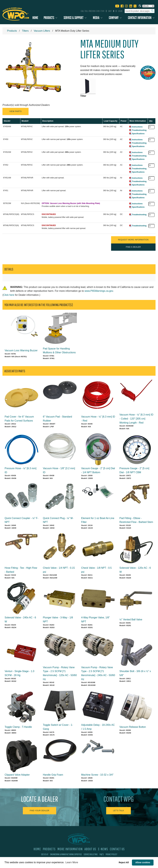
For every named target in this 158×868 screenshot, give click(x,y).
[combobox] (140, 11)
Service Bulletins (91, 854)
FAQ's (102, 854)
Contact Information (140, 18)
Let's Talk (119, 811)
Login (120, 11)
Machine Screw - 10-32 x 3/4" (97, 775)
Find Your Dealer (40, 811)
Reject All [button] (124, 862)
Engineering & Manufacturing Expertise (66, 854)
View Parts (16, 111)
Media (96, 18)
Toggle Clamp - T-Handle (18, 727)
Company (114, 18)
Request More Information (133, 240)
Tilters (25, 31)
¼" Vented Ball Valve (131, 620)
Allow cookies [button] (143, 862)
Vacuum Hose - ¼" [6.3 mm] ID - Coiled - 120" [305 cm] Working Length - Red (136, 419)
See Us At (45, 854)
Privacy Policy (111, 854)
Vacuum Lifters (42, 31)
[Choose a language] (148, 6)
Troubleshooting (139, 130)
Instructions (137, 127)
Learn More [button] (72, 862)
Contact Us (117, 849)
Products (49, 18)
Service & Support (74, 18)
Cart (111, 11)
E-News (103, 849)
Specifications (138, 134)
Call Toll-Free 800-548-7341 (93, 11)
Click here (9, 295)
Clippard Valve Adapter (17, 775)
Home (35, 18)
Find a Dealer (133, 247)
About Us (90, 849)
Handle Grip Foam (53, 775)
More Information (70, 849)
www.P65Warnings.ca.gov (99, 291)
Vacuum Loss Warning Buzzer (21, 350)
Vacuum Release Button (133, 727)
